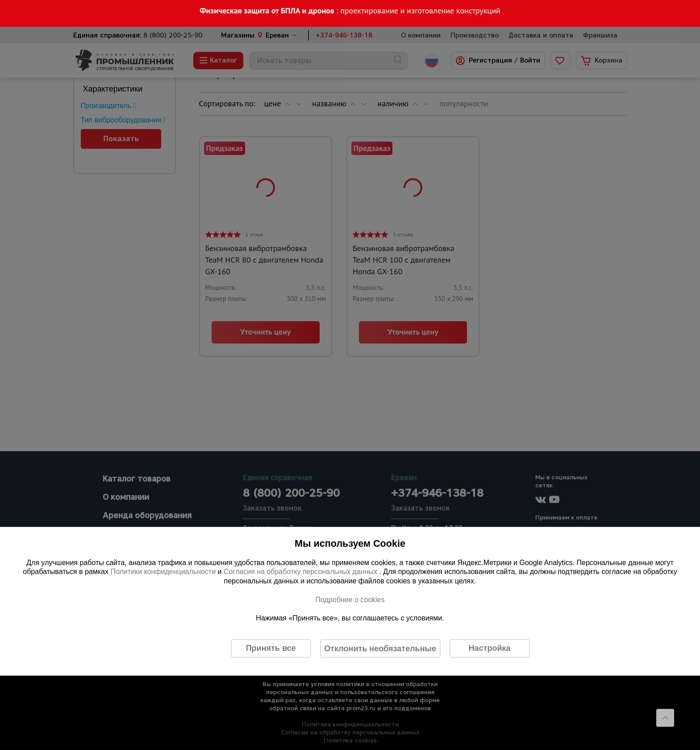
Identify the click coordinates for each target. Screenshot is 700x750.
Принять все (271, 648)
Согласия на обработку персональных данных (302, 572)
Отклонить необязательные (380, 648)
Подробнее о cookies (350, 599)
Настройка (490, 648)
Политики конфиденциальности (163, 572)
